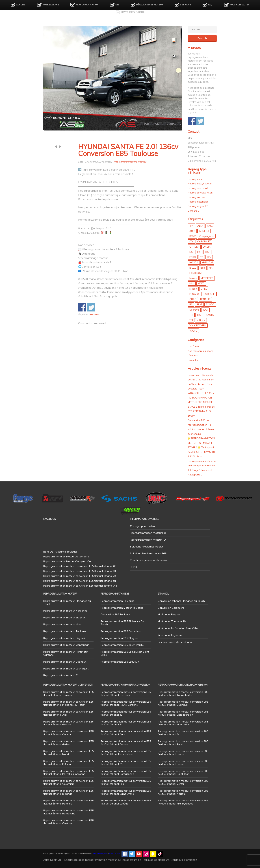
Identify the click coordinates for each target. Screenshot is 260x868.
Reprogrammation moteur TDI (148, 540)
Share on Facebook (82, 307)
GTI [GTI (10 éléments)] (201, 257)
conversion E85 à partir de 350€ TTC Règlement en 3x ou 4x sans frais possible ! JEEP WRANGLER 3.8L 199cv (201, 384)
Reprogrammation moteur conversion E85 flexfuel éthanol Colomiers (68, 782)
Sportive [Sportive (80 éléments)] (194, 310)
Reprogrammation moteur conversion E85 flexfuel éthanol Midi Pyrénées (183, 802)
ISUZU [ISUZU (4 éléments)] (193, 268)
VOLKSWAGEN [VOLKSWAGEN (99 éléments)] (198, 325)
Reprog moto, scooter (200, 184)
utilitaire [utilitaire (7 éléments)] (201, 320)
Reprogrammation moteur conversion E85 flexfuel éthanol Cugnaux (183, 703)
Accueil (21, 5)
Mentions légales (100, 853)
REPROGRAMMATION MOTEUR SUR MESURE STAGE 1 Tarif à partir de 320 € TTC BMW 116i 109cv (201, 407)
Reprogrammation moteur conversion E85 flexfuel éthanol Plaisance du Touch (68, 703)
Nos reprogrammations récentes (130, 162)
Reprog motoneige (198, 202)
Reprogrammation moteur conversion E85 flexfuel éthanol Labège (126, 802)
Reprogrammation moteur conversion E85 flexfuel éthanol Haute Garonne (126, 703)
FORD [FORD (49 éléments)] (193, 257)
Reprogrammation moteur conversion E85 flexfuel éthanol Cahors (126, 743)
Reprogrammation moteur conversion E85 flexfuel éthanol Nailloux (183, 792)
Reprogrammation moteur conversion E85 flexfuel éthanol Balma (183, 763)
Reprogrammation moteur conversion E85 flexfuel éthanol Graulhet (68, 723)
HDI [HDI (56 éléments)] (209, 257)
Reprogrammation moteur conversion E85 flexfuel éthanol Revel (183, 743)
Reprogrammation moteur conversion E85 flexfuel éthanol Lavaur (183, 753)
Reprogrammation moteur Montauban (66, 645)
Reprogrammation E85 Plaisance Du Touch (122, 623)
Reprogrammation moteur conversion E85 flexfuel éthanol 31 (126, 713)
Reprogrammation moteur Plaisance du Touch (67, 602)
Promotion (194, 360)
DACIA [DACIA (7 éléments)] (207, 247)
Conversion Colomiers (171, 608)
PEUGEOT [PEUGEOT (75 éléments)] (195, 294)
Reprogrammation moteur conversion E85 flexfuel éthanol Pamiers (68, 802)
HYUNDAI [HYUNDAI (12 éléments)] (207, 262)
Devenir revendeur (133, 12)
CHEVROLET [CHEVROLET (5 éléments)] (204, 241)
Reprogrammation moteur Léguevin (65, 638)
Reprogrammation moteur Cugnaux (65, 662)
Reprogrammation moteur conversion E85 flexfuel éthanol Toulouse (68, 693)
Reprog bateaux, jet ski (200, 193)
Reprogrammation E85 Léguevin (120, 662)
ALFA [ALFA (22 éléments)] (200, 226)
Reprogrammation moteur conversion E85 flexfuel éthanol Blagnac (68, 792)
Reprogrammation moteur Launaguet (66, 669)
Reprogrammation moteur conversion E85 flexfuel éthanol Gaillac (68, 743)
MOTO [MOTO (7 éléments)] (201, 283)
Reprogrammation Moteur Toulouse (122, 608)
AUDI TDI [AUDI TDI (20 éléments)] (204, 231)
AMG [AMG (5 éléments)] (210, 226)
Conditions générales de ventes (149, 560)
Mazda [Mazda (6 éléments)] (193, 278)
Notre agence (51, 5)
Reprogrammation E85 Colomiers (121, 631)
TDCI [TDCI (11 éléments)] (205, 310)
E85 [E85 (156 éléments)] (199, 252)
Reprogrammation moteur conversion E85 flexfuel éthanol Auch (126, 733)
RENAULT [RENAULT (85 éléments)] (205, 299)
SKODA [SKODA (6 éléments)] (210, 304)
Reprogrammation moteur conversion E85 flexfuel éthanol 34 (183, 733)
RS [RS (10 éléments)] (191, 304)
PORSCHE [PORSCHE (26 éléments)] (209, 294)
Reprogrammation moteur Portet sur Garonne (65, 653)
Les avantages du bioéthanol (175, 642)
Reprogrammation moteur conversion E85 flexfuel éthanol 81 (126, 723)
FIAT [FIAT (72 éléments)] (207, 252)
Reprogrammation (87, 5)
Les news (186, 5)
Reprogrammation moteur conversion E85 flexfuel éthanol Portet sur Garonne (68, 773)
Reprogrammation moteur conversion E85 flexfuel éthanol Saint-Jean (183, 773)
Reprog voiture (196, 179)
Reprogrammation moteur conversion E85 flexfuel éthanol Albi (68, 713)
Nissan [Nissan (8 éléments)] (193, 289)
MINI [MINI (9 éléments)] (192, 283)
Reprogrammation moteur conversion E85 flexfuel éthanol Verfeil (183, 782)
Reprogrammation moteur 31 (61, 675)
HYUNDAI (95, 314)
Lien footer (194, 346)
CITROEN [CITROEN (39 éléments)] (194, 247)
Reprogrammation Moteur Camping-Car (68, 561)
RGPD (133, 567)
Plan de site (115, 853)
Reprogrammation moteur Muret (63, 624)
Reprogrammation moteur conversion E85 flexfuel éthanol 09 (126, 763)
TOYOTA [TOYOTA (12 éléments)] (210, 315)
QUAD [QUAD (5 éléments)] (193, 299)
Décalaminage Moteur (150, 5)
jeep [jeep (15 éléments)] (202, 268)
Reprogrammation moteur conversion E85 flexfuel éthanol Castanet (68, 822)
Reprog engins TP (198, 206)
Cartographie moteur (143, 526)
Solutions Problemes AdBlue (147, 547)
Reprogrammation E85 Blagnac (119, 638)
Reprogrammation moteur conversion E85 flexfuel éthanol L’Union (68, 763)
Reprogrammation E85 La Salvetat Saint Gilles (125, 653)
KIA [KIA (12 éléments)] (211, 268)
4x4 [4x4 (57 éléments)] (191, 226)
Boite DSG (194, 211)
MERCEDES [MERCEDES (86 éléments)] (207, 278)
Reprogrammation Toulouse (117, 601)
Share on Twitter (91, 307)
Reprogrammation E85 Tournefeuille (122, 645)
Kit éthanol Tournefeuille (172, 621)
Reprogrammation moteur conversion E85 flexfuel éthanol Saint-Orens (126, 792)
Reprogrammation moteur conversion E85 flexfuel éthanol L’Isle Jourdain (183, 713)
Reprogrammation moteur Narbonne (65, 611)
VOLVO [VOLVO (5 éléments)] (193, 331)
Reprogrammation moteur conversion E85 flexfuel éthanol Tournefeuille (183, 693)
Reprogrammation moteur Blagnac (64, 618)
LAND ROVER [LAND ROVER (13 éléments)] (197, 273)
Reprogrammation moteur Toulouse (65, 631)
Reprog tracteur (197, 197)
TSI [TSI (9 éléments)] (191, 320)
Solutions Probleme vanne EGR (148, 553)
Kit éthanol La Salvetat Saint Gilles (178, 628)
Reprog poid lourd (198, 188)
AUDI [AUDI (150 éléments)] (192, 231)
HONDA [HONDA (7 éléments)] (194, 262)
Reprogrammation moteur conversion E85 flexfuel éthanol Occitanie (126, 693)
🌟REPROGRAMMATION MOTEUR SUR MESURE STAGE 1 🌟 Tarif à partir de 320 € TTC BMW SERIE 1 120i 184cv (202, 447)
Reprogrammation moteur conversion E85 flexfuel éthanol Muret (68, 753)
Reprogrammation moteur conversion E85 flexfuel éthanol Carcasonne (126, 773)
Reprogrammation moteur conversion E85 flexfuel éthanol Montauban (126, 753)
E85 (117, 5)
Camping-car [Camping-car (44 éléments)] (207, 236)
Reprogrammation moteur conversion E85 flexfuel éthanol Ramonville (68, 812)
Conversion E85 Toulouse (116, 614)
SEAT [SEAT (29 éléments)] (199, 304)
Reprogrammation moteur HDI (148, 533)
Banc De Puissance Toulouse (60, 552)
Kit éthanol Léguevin (170, 635)
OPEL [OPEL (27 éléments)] (204, 289)
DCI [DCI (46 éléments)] (191, 252)
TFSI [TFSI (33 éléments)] (199, 315)
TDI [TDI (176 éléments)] (191, 315)
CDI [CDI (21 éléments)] (191, 241)
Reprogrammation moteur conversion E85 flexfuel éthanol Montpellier (183, 723)
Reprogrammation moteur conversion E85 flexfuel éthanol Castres (68, 733)
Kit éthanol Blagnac (169, 614)
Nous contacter (239, 5)
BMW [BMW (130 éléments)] (192, 236)
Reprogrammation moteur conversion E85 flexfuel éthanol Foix (126, 782)
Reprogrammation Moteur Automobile (66, 557)
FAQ (210, 5)
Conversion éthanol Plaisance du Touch (181, 601)
